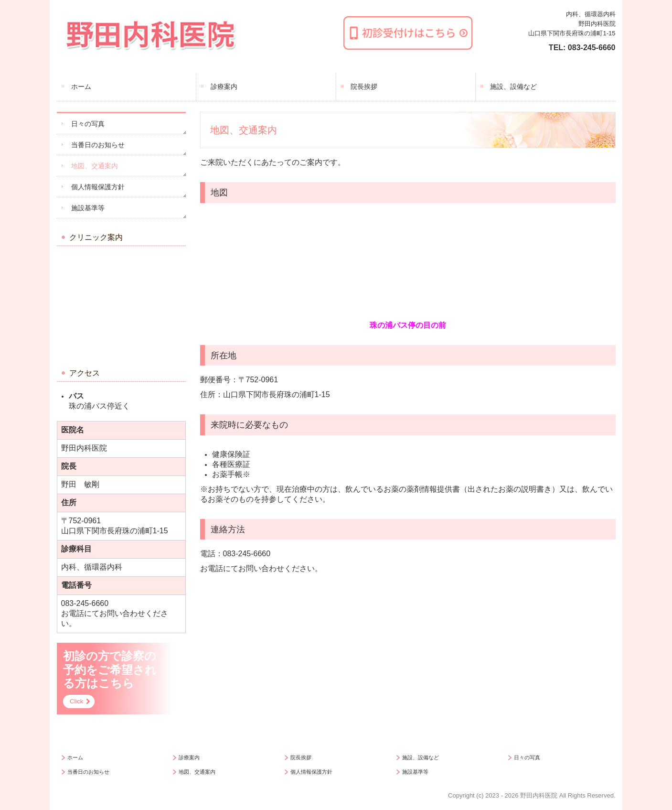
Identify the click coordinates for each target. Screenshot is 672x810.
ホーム (81, 86)
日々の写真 (88, 124)
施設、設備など (513, 86)
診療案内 (224, 86)
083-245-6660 (592, 48)
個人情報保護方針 (98, 187)
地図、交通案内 (95, 166)
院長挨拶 (364, 86)
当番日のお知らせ (98, 145)
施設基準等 (88, 208)
